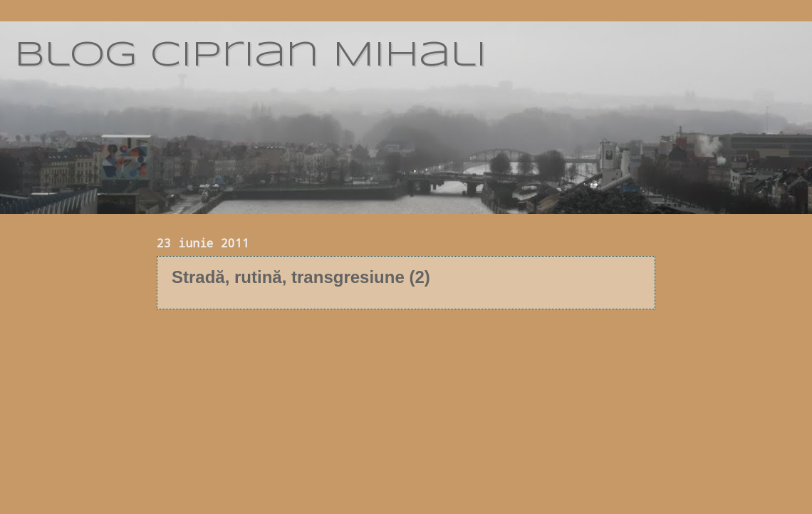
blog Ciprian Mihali (250, 56)
